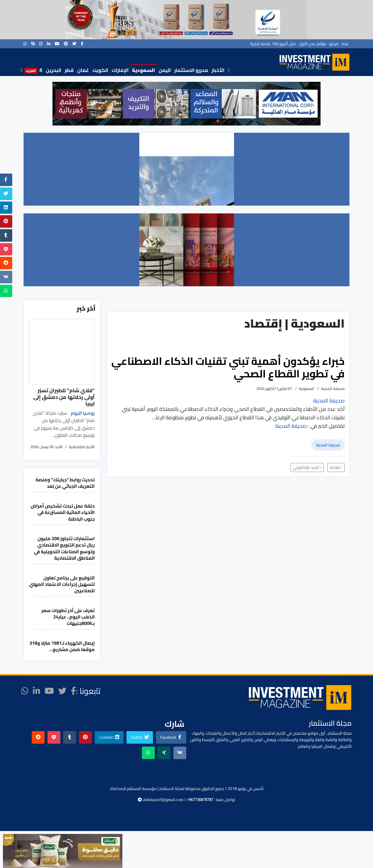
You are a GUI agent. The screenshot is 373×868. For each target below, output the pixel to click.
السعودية (144, 70)
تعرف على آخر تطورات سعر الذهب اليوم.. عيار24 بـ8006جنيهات (68, 617)
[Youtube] (57, 44)
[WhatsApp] (25, 44)
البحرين (53, 70)
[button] (61, 104)
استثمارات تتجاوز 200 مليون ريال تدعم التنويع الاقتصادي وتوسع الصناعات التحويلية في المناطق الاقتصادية (64, 548)
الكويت (100, 70)
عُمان (83, 70)
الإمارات (120, 70)
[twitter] (74, 44)
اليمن (165, 70)
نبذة (345, 44)
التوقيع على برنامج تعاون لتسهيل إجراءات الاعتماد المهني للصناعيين (62, 584)
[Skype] (33, 44)
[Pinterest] (66, 44)
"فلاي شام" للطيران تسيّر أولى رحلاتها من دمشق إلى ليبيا (64, 397)
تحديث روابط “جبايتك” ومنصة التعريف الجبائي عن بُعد (65, 483)
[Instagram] (41, 44)
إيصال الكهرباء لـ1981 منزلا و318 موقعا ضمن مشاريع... (62, 646)
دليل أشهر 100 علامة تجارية (273, 44)
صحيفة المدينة (328, 445)
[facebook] (82, 44)
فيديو (334, 44)
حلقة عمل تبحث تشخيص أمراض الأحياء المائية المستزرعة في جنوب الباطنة (63, 512)
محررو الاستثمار (191, 70)
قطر (69, 70)
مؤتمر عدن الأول (313, 44)
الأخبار (218, 70)
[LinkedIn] (49, 44)
